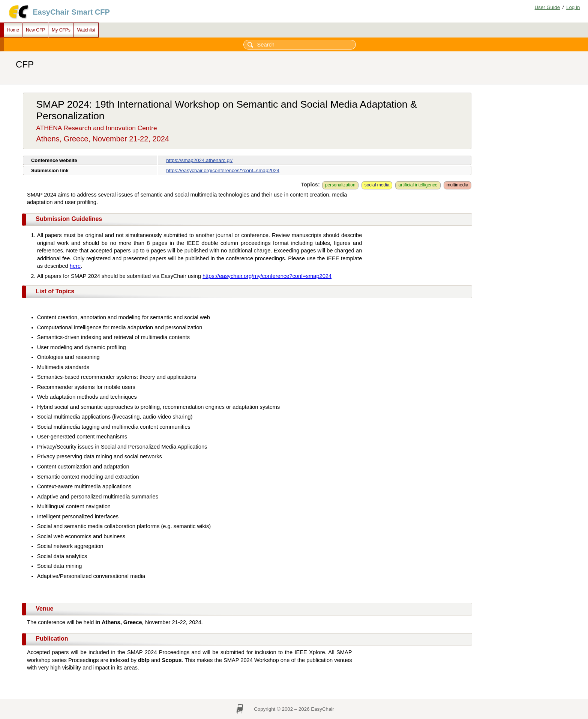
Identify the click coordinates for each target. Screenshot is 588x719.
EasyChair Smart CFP (71, 12)
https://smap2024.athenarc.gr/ (199, 160)
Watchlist (86, 30)
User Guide (547, 7)
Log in (573, 7)
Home (13, 30)
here (75, 266)
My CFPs (61, 30)
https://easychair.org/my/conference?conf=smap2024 (267, 276)
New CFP (35, 30)
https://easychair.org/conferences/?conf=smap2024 (223, 170)
